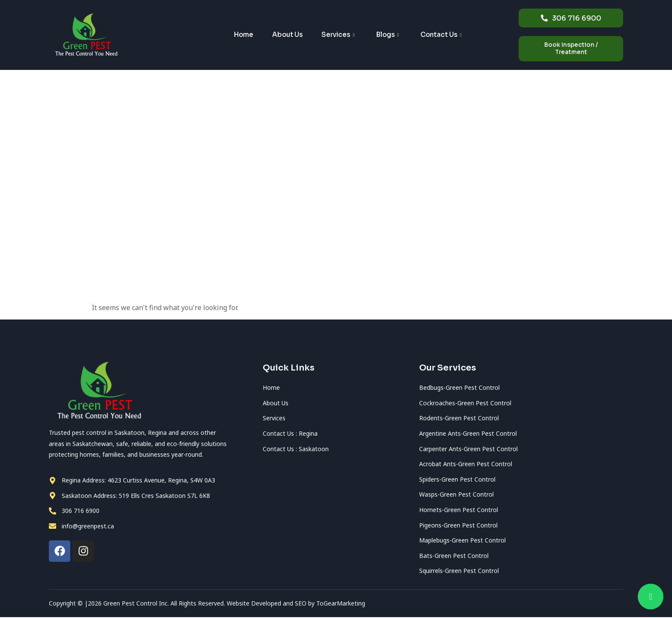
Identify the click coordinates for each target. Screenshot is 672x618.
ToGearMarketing (342, 604)
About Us (283, 35)
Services (338, 35)
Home (234, 35)
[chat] (651, 597)
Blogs (392, 35)
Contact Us (450, 35)
